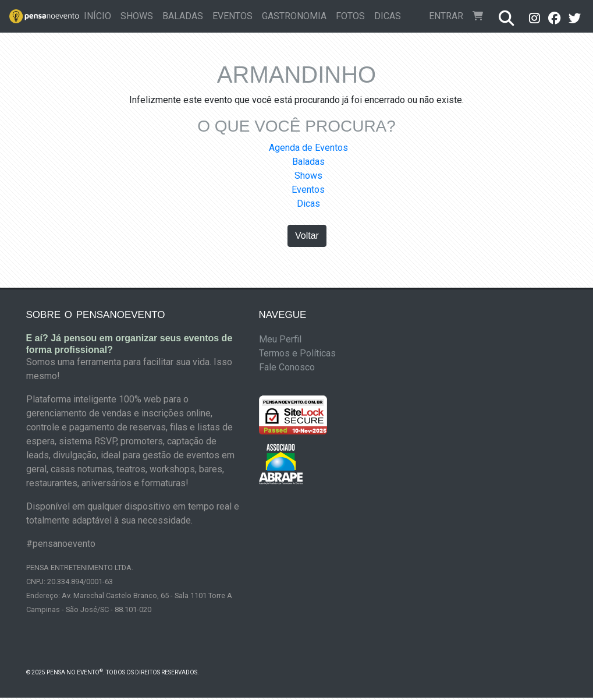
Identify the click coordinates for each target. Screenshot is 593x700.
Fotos (350, 16)
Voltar (307, 236)
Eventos (232, 16)
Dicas (388, 16)
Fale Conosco (287, 367)
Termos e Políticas (297, 353)
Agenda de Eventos (308, 148)
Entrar (446, 16)
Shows (137, 16)
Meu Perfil (280, 339)
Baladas (183, 16)
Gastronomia (294, 16)
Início (100, 15)
